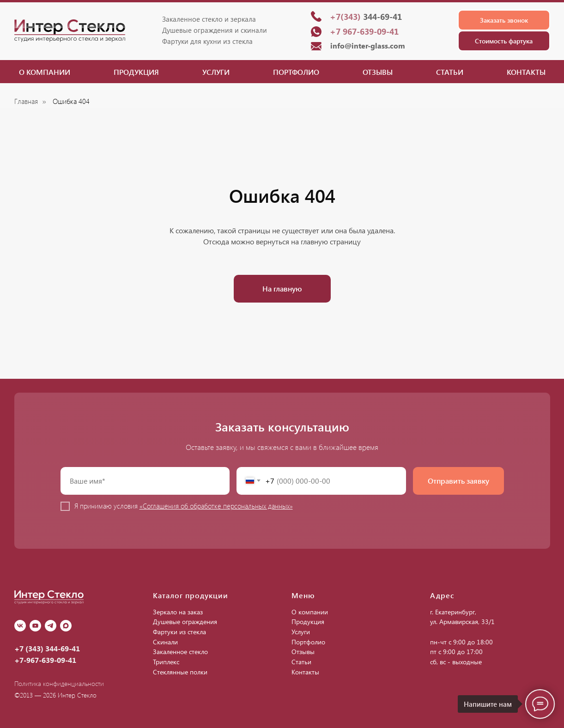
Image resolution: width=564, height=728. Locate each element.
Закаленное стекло (180, 652)
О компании (45, 72)
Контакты (526, 72)
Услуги (216, 72)
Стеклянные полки (180, 672)
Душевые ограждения (185, 622)
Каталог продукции (191, 595)
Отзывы (378, 72)
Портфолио (296, 72)
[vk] (20, 626)
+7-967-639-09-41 (45, 660)
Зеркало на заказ (178, 612)
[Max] (66, 626)
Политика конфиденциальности (59, 683)
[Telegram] (51, 626)
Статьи (450, 72)
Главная (26, 101)
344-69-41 (366, 17)
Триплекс (166, 662)
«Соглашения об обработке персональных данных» (216, 506)
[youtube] (35, 626)
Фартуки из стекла (179, 632)
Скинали (165, 642)
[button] (504, 20)
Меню (303, 595)
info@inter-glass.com (368, 45)
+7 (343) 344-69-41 (47, 648)
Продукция (136, 72)
